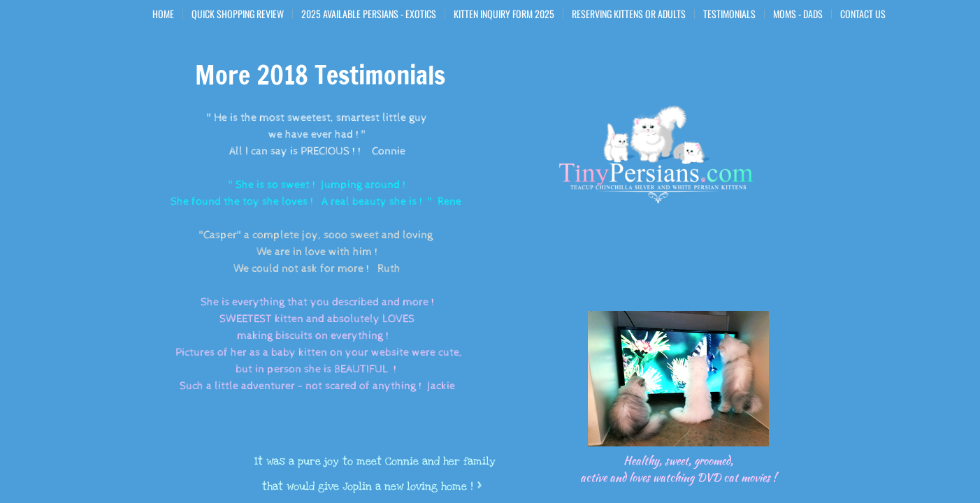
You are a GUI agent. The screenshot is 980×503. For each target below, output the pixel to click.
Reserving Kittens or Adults (629, 14)
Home (163, 14)
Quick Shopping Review (238, 14)
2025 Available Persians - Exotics (369, 14)
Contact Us (863, 14)
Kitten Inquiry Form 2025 (504, 14)
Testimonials (729, 14)
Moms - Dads (798, 14)
